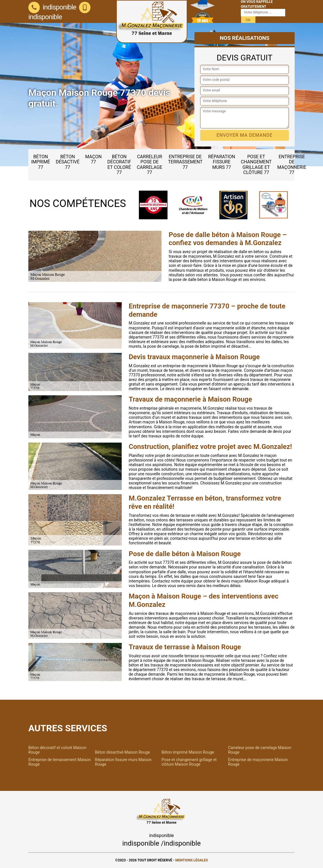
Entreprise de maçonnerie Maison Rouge (258, 762)
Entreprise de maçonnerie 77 (292, 165)
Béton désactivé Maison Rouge (123, 752)
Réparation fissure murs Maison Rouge (123, 762)
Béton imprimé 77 (41, 162)
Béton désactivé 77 (68, 162)
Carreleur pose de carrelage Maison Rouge (260, 750)
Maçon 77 (93, 159)
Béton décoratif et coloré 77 (119, 165)
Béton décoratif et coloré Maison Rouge (57, 750)
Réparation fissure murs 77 (222, 162)
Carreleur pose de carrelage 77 (150, 165)
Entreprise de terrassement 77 (185, 162)
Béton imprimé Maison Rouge (188, 752)
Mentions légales (192, 860)
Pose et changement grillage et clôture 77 (256, 165)
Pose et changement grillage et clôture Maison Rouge (189, 762)
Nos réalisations (244, 38)
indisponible (52, 7)
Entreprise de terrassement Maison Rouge (60, 762)
